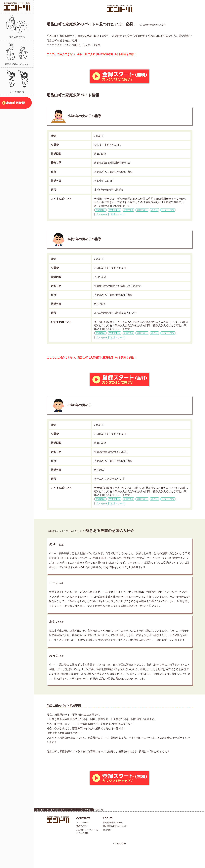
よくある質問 (82, 854)
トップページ (82, 843)
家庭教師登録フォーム (113, 843)
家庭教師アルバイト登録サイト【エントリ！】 (57, 830)
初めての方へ (82, 846)
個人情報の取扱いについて (115, 846)
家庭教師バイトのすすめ (87, 850)
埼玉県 (88, 830)
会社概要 (107, 850)
